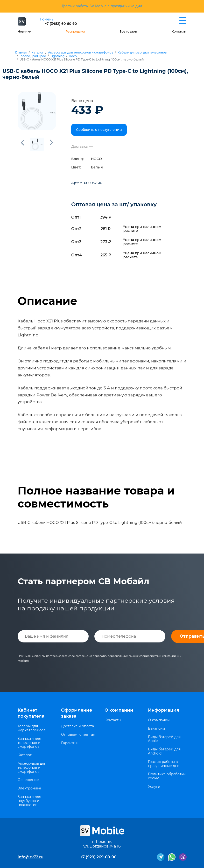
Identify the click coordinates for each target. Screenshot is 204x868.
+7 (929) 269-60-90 (98, 857)
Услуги (154, 787)
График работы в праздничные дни (164, 764)
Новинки (24, 31)
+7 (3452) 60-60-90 (61, 24)
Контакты (179, 31)
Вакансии (157, 729)
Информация (164, 710)
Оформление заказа (77, 713)
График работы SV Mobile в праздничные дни (102, 6)
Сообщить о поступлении (99, 130)
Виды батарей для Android (164, 751)
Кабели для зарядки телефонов (142, 53)
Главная (21, 53)
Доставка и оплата (77, 726)
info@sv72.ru (31, 857)
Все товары (128, 31)
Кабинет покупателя (31, 713)
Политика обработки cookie (167, 776)
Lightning (57, 56)
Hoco (73, 56)
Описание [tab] (47, 301)
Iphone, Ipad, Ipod (33, 56)
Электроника (29, 788)
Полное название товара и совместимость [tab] (96, 497)
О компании (119, 710)
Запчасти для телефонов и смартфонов (29, 743)
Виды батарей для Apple (164, 739)
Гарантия (69, 743)
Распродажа (75, 31)
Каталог (38, 53)
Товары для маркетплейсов (32, 728)
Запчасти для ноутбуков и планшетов (29, 801)
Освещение (28, 780)
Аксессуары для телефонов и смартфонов (81, 53)
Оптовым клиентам (78, 735)
